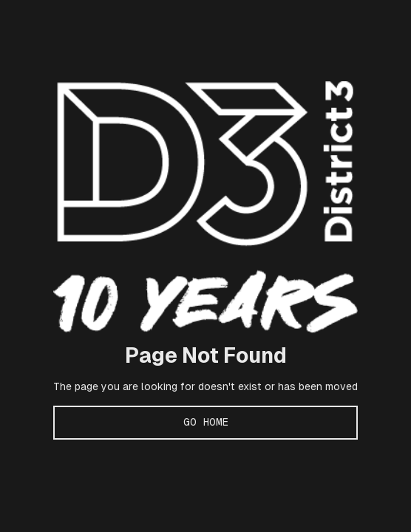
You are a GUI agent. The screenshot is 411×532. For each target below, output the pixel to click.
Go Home (206, 422)
